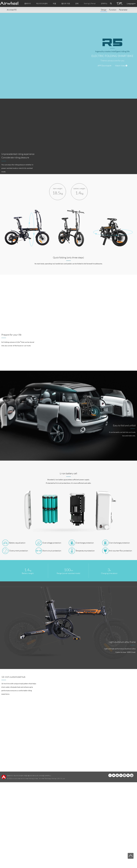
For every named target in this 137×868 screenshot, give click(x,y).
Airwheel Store (121, 775)
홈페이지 (28, 3)
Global (132, 775)
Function (113, 10)
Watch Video (121, 66)
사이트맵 (42, 776)
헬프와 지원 (66, 3)
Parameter (123, 10)
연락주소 (104, 3)
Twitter (114, 775)
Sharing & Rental (90, 3)
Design (104, 10)
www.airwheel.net (17, 778)
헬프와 (30, 776)
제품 (54, 3)
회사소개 (35, 776)
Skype (128, 775)
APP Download (104, 66)
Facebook (110, 775)
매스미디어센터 (18, 776)
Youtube (117, 775)
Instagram (124, 775)
